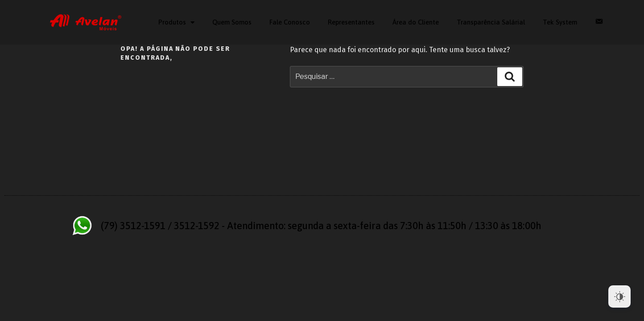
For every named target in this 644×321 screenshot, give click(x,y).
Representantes (351, 22)
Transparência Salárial (491, 22)
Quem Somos (232, 22)
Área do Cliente (416, 22)
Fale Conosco (290, 22)
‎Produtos (176, 23)
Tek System (560, 22)
